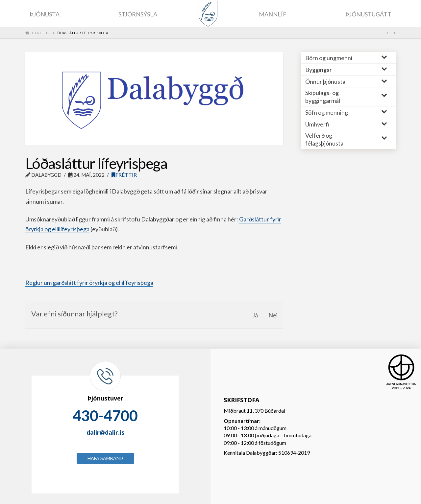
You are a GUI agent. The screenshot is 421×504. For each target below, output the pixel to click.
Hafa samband (105, 458)
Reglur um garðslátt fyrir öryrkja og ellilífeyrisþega (89, 283)
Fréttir (124, 175)
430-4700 (105, 416)
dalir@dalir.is (105, 432)
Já (255, 315)
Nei (273, 315)
